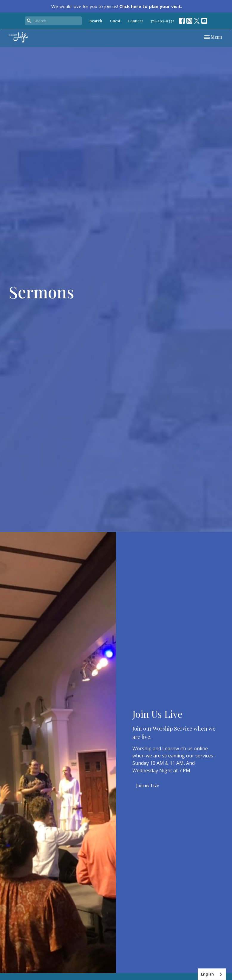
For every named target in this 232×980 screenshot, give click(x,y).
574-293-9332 (162, 21)
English (207, 974)
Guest (115, 21)
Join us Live (147, 785)
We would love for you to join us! (117, 6)
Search (96, 21)
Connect (135, 21)
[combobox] (212, 974)
